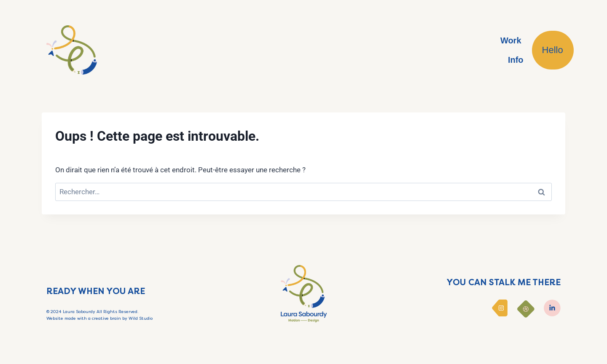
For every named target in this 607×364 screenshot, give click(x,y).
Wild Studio (141, 318)
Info (516, 60)
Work (511, 40)
